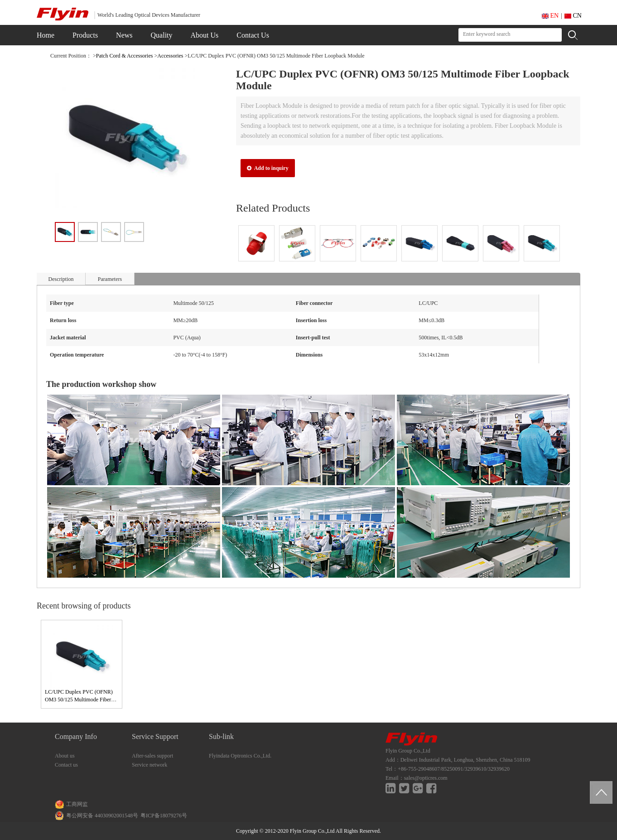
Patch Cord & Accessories (125, 56)
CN (573, 16)
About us (65, 756)
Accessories (170, 56)
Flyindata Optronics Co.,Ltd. (240, 756)
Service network (149, 765)
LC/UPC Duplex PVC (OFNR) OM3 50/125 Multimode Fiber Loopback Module (79, 700)
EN (550, 16)
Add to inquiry (268, 168)
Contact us (66, 765)
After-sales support (152, 756)
